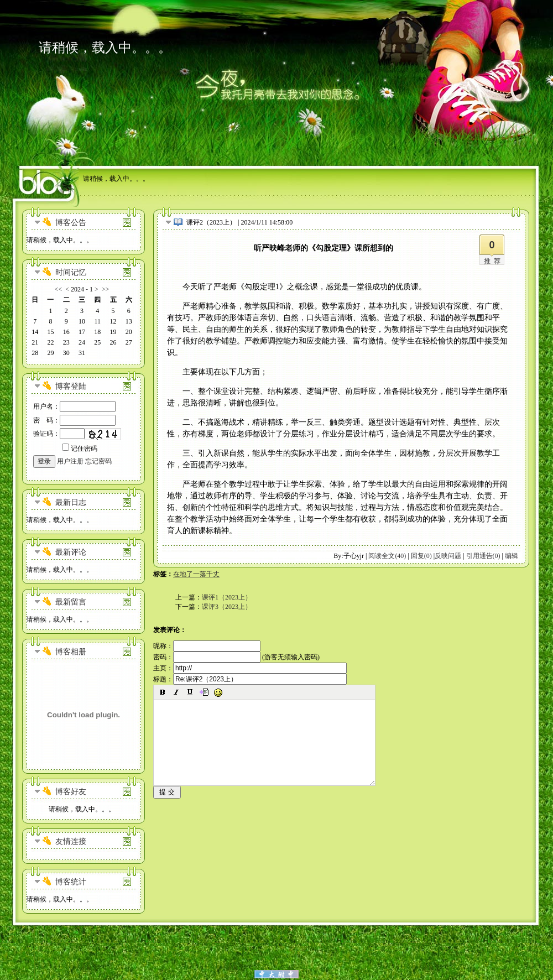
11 (97, 321)
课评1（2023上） (227, 597)
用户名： (74, 406)
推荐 (494, 261)
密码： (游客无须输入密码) (236, 657)
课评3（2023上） (227, 607)
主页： (250, 668)
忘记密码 (98, 461)
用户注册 (70, 461)
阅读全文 (387, 556)
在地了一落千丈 (196, 574)
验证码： (59, 434)
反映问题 (448, 556)
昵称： (207, 646)
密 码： (74, 420)
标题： (250, 679)
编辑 (512, 556)
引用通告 (483, 556)
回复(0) (421, 556)
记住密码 (80, 449)
